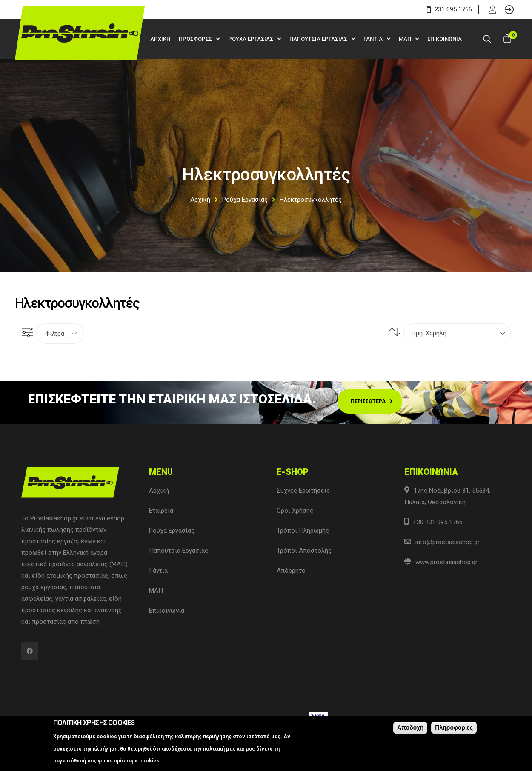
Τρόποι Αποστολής (304, 551)
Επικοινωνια (445, 39)
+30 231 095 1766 (438, 522)
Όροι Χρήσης (295, 511)
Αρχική (200, 200)
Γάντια (158, 571)
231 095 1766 (449, 9)
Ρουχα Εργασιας (251, 39)
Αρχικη (160, 39)
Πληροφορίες (454, 728)
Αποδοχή (410, 728)
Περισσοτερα (368, 401)
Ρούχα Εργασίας (245, 200)
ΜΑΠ (406, 39)
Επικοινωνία (167, 611)
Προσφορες (196, 39)
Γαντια (374, 39)
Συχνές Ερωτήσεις (303, 491)
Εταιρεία (161, 511)
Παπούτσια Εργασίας (179, 551)
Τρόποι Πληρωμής (303, 531)
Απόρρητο (291, 571)
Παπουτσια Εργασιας (319, 39)
